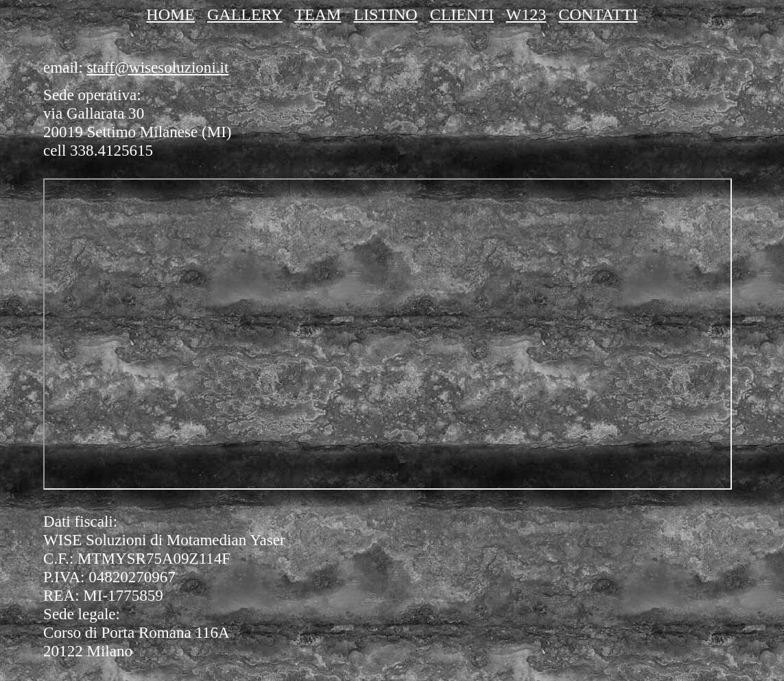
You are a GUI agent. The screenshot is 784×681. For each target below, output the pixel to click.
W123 (526, 14)
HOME (170, 14)
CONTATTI (598, 14)
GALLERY (245, 14)
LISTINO (385, 14)
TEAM (318, 14)
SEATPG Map (388, 334)
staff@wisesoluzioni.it (157, 67)
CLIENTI (462, 14)
